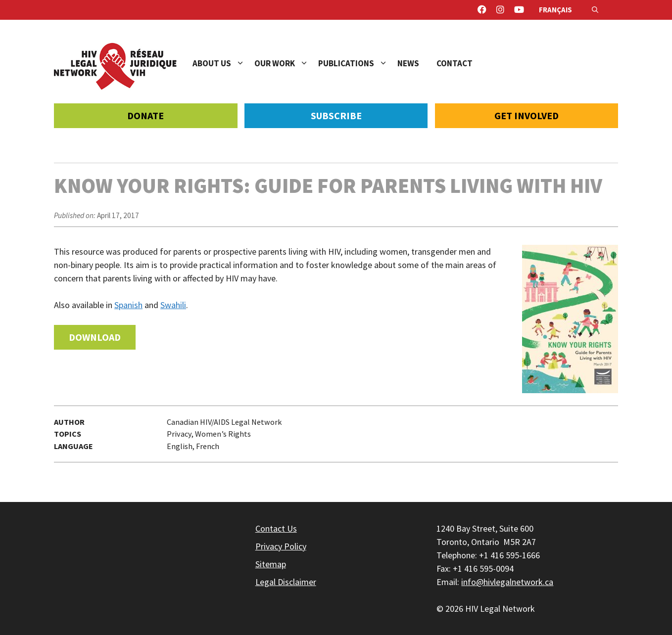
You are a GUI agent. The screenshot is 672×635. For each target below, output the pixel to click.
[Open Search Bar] (595, 10)
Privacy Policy (281, 546)
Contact (455, 63)
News (408, 63)
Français (555, 10)
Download (95, 337)
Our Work (286, 63)
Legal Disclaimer (286, 582)
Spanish (128, 305)
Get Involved (527, 115)
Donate (145, 115)
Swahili (173, 305)
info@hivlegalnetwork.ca (507, 582)
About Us (223, 63)
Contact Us (276, 528)
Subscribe (336, 115)
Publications (358, 63)
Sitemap (271, 564)
